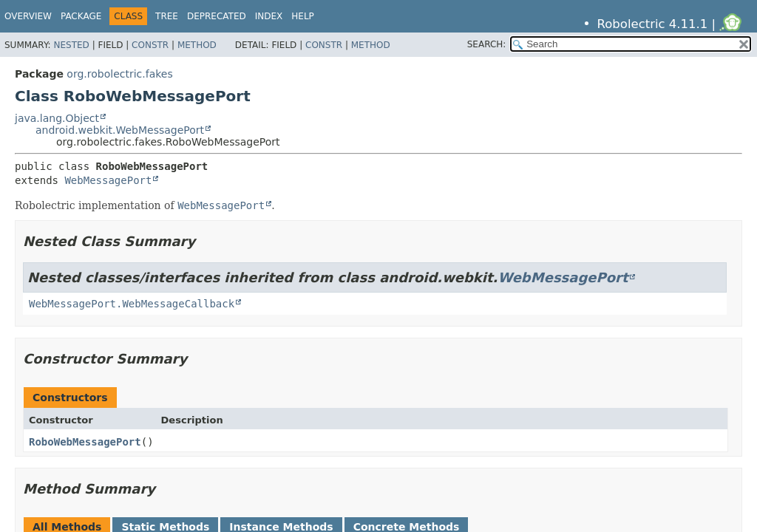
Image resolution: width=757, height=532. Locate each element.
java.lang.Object (57, 118)
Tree (167, 16)
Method (197, 45)
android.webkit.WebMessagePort (120, 130)
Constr (150, 45)
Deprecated (217, 16)
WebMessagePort (108, 180)
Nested (71, 45)
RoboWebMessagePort (85, 442)
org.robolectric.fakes (119, 74)
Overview (28, 16)
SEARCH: (487, 44)
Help (303, 16)
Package (81, 16)
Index (269, 16)
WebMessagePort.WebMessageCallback (132, 304)
